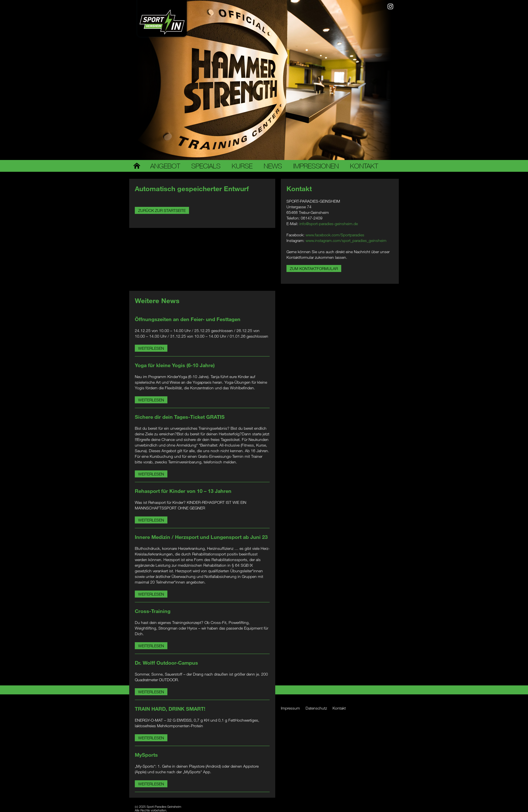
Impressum (290, 708)
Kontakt (364, 166)
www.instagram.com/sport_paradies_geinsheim (346, 240)
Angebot (165, 166)
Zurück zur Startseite (162, 210)
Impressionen (316, 166)
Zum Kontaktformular (314, 268)
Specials (206, 166)
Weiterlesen (151, 348)
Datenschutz (316, 708)
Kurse (242, 166)
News (273, 166)
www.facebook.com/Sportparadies (335, 235)
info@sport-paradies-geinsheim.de (329, 224)
